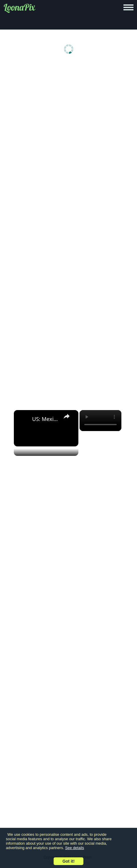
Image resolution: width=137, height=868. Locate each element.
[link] (23, 420)
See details (75, 848)
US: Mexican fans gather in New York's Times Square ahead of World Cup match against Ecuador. (45, 419)
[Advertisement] (68, 137)
